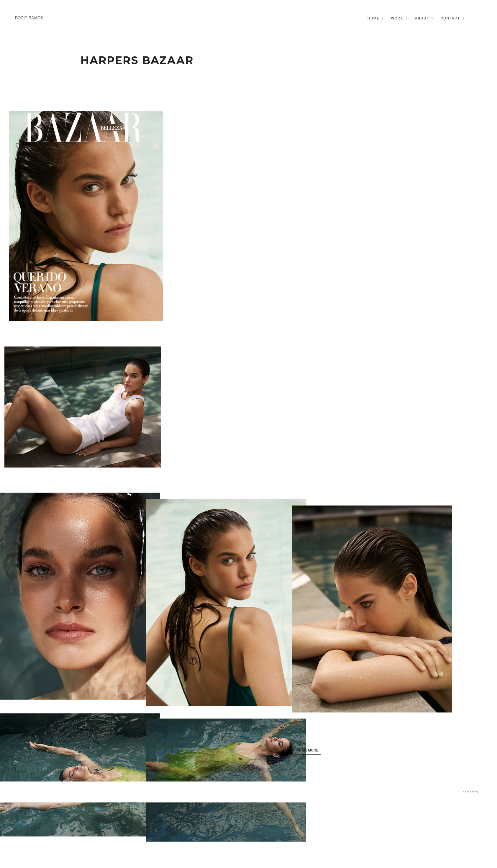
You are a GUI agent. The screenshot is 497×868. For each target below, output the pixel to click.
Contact (450, 18)
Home (373, 18)
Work (397, 18)
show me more (341, 746)
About (422, 18)
